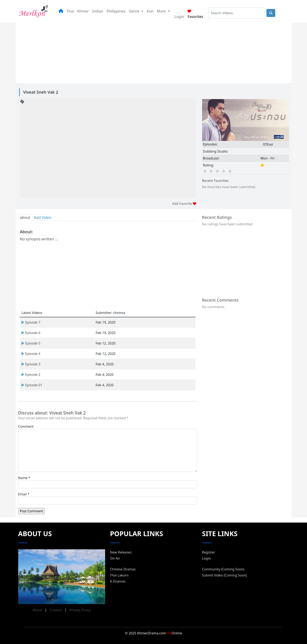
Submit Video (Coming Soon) (224, 575)
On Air (115, 558)
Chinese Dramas (123, 569)
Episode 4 (31, 354)
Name (23, 478)
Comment (26, 426)
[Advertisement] (149, 52)
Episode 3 (31, 364)
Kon (150, 11)
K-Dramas (118, 581)
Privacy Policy (80, 610)
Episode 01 (32, 385)
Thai (70, 11)
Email (22, 494)
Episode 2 (31, 375)
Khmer (83, 11)
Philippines (116, 11)
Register (209, 552)
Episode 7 (31, 322)
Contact (56, 610)
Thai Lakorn (119, 575)
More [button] (162, 11)
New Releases (121, 552)
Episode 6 (31, 333)
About (37, 610)
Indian (98, 11)
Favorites (195, 14)
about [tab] (25, 217)
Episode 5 (31, 343)
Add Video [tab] (43, 217)
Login (179, 17)
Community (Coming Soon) (223, 569)
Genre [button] (135, 11)
